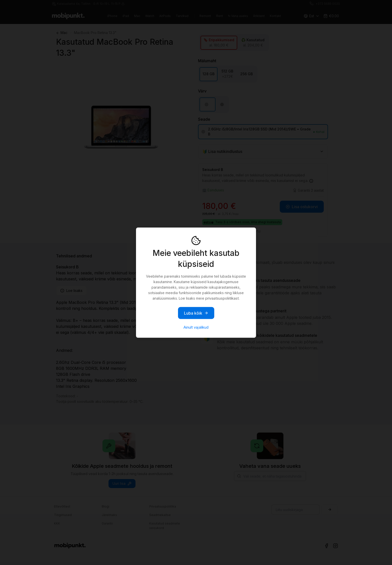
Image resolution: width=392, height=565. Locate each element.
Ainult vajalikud (196, 327)
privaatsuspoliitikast (222, 298)
